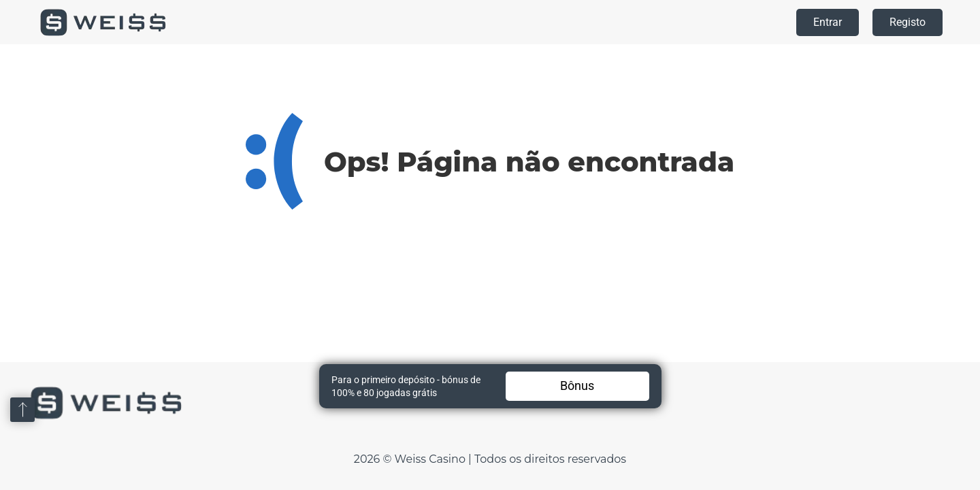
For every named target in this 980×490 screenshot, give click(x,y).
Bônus (577, 386)
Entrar (828, 22)
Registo (908, 22)
